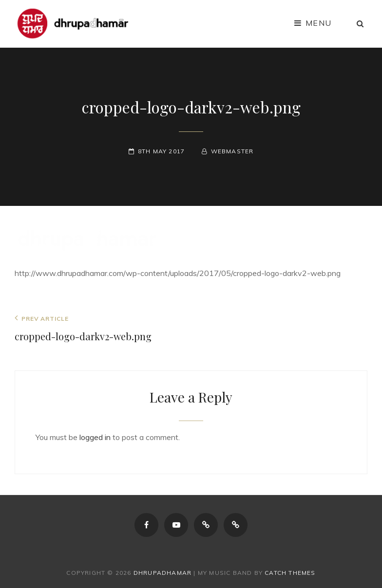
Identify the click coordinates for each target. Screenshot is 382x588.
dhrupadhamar (162, 573)
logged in (95, 437)
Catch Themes (290, 573)
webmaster (232, 151)
